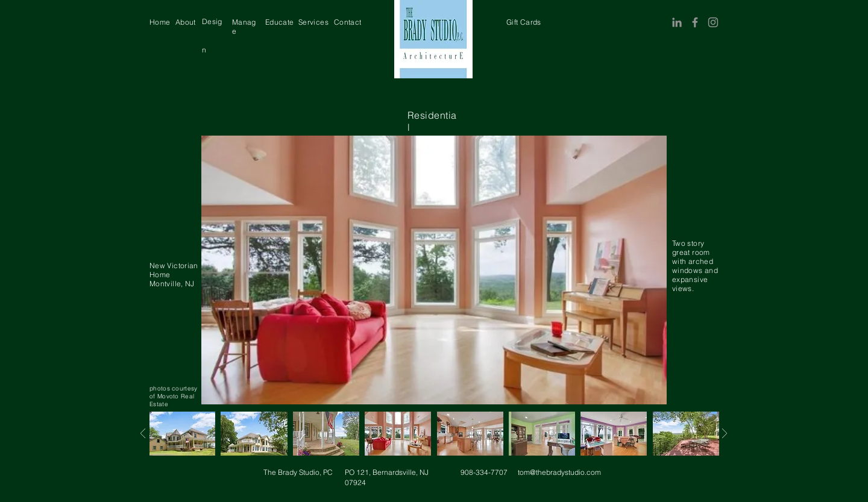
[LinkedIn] (677, 22)
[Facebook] (695, 22)
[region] (160, 22)
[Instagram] (713, 22)
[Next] (143, 433)
